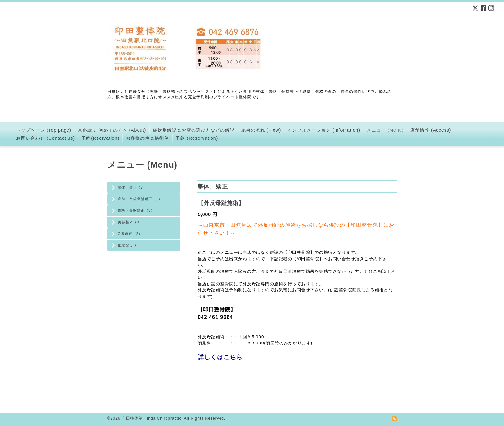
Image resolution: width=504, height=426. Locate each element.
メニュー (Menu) (385, 130)
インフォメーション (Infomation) (324, 130)
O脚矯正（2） (130, 234)
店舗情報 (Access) (431, 130)
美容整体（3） (130, 222)
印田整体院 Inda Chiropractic (152, 418)
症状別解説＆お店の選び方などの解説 (194, 130)
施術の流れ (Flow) (261, 130)
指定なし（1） (130, 245)
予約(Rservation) (100, 138)
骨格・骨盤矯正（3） (136, 210)
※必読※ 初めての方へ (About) (112, 130)
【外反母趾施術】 (221, 203)
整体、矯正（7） (132, 187)
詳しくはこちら (220, 357)
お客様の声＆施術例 (147, 138)
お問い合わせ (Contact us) (45, 138)
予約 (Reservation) (197, 138)
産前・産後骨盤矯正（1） (140, 199)
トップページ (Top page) (44, 130)
